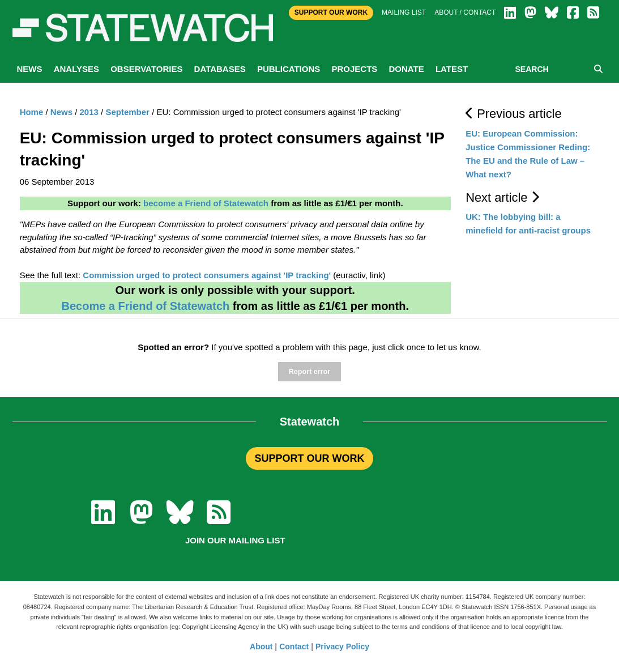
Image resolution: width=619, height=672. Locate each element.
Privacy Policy (342, 647)
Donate (406, 69)
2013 (89, 112)
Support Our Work (331, 12)
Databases (220, 69)
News (30, 69)
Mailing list (404, 12)
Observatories (146, 69)
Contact (294, 647)
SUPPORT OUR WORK (309, 458)
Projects (354, 69)
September (127, 112)
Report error (309, 372)
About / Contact (465, 12)
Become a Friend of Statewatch (145, 306)
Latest (452, 69)
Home (32, 112)
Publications (289, 69)
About (261, 647)
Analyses (76, 69)
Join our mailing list (235, 540)
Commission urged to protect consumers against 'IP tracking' (207, 275)
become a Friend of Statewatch (206, 203)
